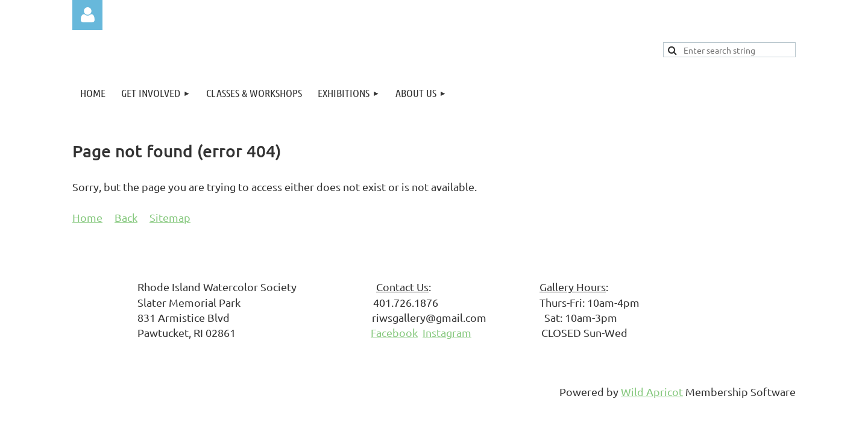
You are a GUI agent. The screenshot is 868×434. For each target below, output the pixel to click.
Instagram (447, 332)
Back (126, 217)
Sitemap (170, 217)
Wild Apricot (652, 392)
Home (87, 217)
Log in (87, 15)
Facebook (394, 332)
